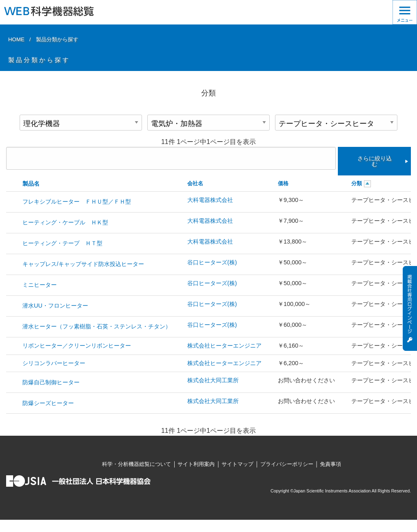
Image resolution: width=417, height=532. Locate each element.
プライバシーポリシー (287, 464)
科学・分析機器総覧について (136, 464)
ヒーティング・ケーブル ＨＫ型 (65, 222)
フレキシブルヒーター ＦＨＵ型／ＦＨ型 (77, 202)
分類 (357, 183)
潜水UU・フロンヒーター (55, 306)
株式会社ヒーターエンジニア (224, 346)
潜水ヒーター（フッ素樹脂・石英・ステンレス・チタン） (97, 326)
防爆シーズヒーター (48, 403)
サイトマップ (237, 464)
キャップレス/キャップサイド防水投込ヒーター (83, 264)
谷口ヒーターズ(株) (212, 262)
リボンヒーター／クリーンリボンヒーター (77, 346)
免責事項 (330, 464)
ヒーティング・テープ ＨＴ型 (62, 243)
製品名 (31, 184)
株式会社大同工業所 (213, 380)
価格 (283, 183)
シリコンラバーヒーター (54, 363)
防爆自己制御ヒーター (51, 382)
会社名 (195, 183)
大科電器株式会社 (210, 200)
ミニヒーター (40, 285)
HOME (16, 39)
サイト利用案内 (196, 464)
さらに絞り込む (375, 161)
